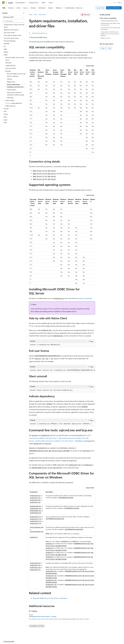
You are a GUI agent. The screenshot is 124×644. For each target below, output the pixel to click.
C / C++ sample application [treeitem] (14, 103)
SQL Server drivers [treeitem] (9, 33)
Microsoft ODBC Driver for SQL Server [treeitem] (15, 59)
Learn (31, 14)
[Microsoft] (4, 3)
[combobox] (13, 17)
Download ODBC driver (39, 37)
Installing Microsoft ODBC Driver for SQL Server (110, 24)
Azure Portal (101, 8)
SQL (36, 14)
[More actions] (93, 15)
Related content (105, 38)
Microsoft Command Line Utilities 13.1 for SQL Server (55, 441)
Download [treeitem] (8, 63)
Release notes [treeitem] (11, 82)
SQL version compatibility (108, 18)
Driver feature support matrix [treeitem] (12, 35)
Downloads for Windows (84, 298)
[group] (62, 113)
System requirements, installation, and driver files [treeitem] (15, 86)
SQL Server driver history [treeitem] (11, 38)
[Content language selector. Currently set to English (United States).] (11, 641)
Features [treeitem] (9, 79)
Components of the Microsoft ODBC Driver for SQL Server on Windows (110, 34)
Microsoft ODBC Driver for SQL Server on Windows (50, 598)
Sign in (120, 2)
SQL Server (42, 14)
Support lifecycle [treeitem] (10, 65)
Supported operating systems (109, 21)
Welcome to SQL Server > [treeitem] (12, 30)
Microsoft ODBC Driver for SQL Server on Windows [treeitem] (16, 75)
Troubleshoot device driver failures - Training (43, 616)
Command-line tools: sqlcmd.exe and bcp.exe (110, 28)
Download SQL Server (114, 8)
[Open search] (115, 3)
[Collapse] (24, 13)
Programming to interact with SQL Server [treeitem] (14, 26)
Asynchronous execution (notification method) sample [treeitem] (15, 94)
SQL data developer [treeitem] (10, 41)
